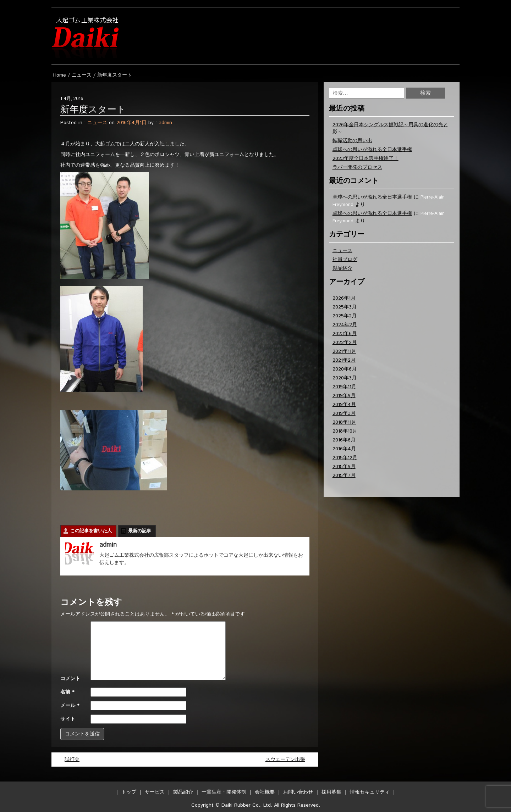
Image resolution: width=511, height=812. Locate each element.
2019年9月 (344, 396)
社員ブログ (345, 260)
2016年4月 (344, 449)
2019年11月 (344, 387)
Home (60, 75)
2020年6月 (345, 369)
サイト (68, 719)
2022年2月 (345, 343)
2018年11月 (344, 422)
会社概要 (265, 792)
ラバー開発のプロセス (357, 167)
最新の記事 (140, 531)
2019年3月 (344, 413)
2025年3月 (345, 307)
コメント (70, 679)
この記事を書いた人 (91, 531)
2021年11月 (344, 351)
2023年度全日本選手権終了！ (366, 158)
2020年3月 (345, 378)
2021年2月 (344, 360)
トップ (129, 792)
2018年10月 (345, 431)
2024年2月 (345, 325)
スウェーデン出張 (285, 760)
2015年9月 (344, 467)
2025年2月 (345, 316)
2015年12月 (345, 458)
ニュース (82, 75)
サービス (155, 792)
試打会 (72, 760)
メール (70, 706)
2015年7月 (344, 475)
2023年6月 (345, 334)
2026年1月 (344, 298)
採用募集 (331, 792)
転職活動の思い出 (352, 141)
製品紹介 (342, 268)
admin (165, 123)
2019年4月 (344, 405)
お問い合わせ (298, 792)
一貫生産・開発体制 (224, 792)
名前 (67, 692)
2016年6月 (344, 440)
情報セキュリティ (370, 792)
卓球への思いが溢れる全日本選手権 (372, 150)
